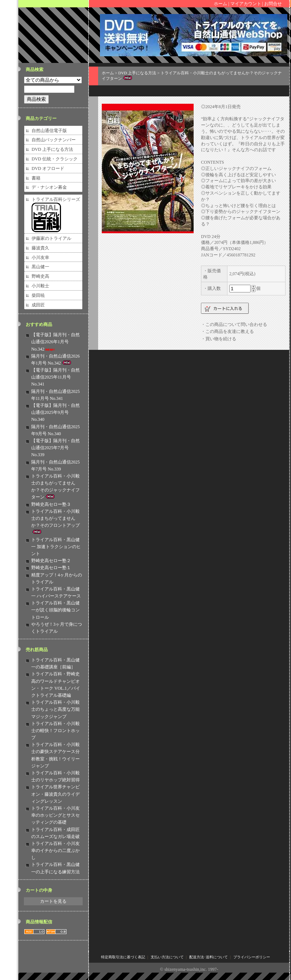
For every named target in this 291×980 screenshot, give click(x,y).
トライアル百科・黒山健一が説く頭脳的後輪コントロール (55, 610)
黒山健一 (40, 267)
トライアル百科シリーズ (56, 199)
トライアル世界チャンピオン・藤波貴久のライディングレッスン (55, 794)
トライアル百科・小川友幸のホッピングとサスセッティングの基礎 (55, 815)
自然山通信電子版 (49, 131)
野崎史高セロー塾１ (51, 568)
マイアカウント (246, 4)
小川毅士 (40, 286)
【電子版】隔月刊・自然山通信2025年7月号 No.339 (55, 448)
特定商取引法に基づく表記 (123, 957)
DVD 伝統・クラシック (55, 159)
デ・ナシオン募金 (49, 187)
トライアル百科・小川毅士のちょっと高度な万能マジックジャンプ (55, 709)
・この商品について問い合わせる (234, 324)
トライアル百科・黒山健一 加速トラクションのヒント (56, 547)
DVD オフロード (48, 168)
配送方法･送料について (209, 957)
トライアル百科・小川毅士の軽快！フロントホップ (55, 731)
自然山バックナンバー (54, 140)
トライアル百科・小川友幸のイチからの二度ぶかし (55, 851)
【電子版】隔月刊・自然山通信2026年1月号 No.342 (55, 342)
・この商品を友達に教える (227, 331)
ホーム (220, 4)
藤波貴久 (40, 248)
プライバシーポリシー (252, 957)
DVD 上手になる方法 (52, 149)
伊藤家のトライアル (51, 238)
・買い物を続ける (219, 339)
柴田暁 (38, 295)
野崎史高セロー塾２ (51, 561)
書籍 (36, 178)
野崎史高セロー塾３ (51, 504)
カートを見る (53, 901)
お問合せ (273, 4)
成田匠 (38, 305)
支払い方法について (167, 957)
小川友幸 (40, 258)
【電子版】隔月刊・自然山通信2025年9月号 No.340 (55, 412)
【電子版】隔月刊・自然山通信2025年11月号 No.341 (55, 377)
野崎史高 (40, 276)
